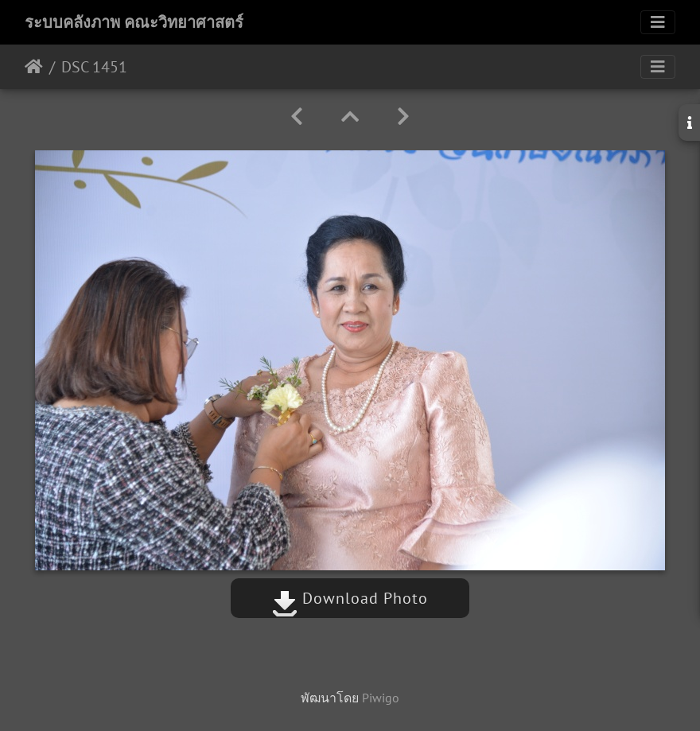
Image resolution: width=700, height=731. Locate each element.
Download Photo (350, 598)
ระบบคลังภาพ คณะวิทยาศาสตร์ (134, 22)
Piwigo (381, 698)
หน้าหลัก (34, 67)
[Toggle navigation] (658, 22)
